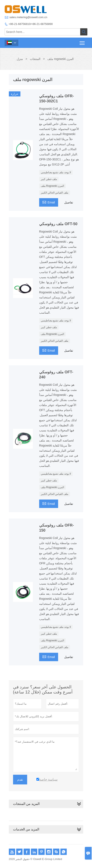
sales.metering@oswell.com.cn (28, 17)
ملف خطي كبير (49, 179)
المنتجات (35, 59)
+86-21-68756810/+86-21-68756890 (31, 24)
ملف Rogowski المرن (53, 186)
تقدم (20, 780)
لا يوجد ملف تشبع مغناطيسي (56, 172)
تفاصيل (69, 202)
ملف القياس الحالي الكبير (55, 193)
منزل (20, 59)
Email (49, 202)
